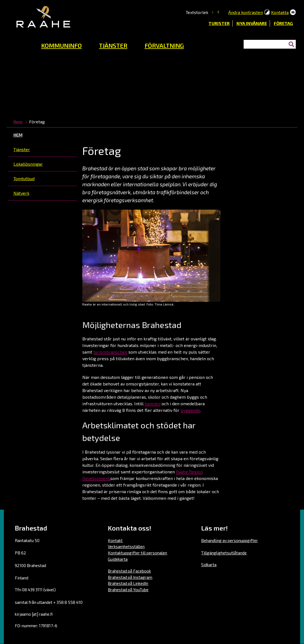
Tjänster (22, 149)
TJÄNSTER (113, 45)
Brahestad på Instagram (130, 577)
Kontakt (115, 540)
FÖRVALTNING (164, 45)
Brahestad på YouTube (128, 590)
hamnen (153, 403)
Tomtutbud (24, 178)
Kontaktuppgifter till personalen (137, 553)
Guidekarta (118, 559)
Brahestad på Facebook (129, 571)
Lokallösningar (28, 164)
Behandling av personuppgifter (230, 540)
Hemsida (22, 44)
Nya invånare (252, 23)
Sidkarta (209, 565)
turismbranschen (110, 352)
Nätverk (21, 193)
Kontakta (280, 12)
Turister (219, 23)
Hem (18, 122)
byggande (190, 410)
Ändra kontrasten (246, 12)
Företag (283, 23)
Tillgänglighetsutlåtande (224, 553)
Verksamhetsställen (126, 546)
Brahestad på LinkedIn (128, 583)
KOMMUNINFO (61, 45)
